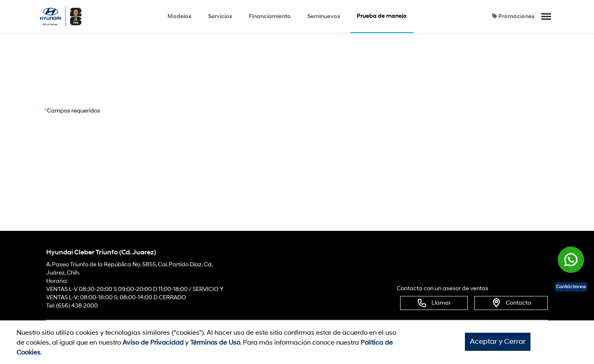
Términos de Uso (215, 343)
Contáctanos (571, 287)
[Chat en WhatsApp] (571, 259)
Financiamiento (270, 16)
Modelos (179, 16)
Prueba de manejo (382, 16)
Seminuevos (324, 16)
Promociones (513, 16)
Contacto (511, 303)
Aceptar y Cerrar (498, 342)
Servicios (220, 16)
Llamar (434, 303)
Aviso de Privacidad (153, 343)
